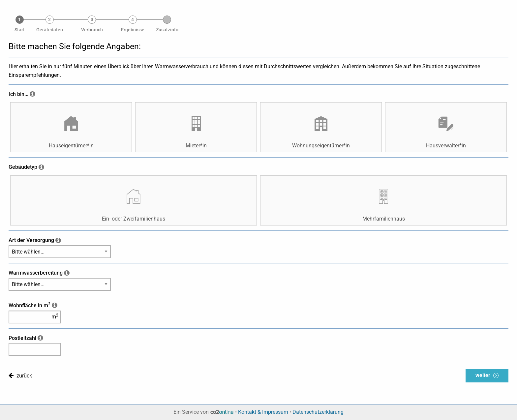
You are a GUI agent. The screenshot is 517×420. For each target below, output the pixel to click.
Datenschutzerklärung (318, 412)
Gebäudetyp (23, 167)
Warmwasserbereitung (36, 273)
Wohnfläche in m (30, 305)
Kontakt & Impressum (263, 412)
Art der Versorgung (31, 240)
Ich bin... (18, 94)
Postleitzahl (22, 338)
